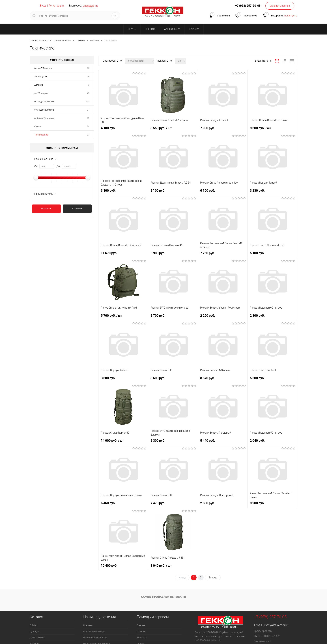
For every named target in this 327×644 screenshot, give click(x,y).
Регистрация (56, 6)
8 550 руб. (161, 128)
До (58, 166)
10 (88, 68)
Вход (43, 6)
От (36, 166)
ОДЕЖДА (150, 29)
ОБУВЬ (132, 29)
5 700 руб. (112, 315)
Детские (39, 85)
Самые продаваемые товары (163, 597)
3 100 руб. (109, 190)
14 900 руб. (113, 440)
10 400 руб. (109, 565)
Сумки (38, 126)
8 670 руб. (208, 378)
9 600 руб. (261, 128)
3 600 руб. (109, 378)
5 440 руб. (208, 440)
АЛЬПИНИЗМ (172, 29)
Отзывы (141, 631)
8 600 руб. (158, 378)
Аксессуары (41, 77)
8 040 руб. (161, 565)
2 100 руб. (158, 190)
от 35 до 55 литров (44, 110)
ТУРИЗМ (194, 29)
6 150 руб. (208, 190)
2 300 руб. (258, 315)
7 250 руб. (208, 253)
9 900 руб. (258, 503)
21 (88, 110)
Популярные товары (94, 631)
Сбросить (77, 209)
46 (88, 77)
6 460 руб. (109, 503)
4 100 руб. (109, 128)
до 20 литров (41, 93)
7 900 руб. (208, 128)
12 (88, 118)
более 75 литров (43, 68)
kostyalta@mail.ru (276, 625)
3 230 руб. (258, 190)
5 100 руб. (258, 253)
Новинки (88, 625)
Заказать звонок (280, 6)
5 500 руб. (258, 378)
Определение (90, 6)
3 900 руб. (158, 253)
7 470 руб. (158, 503)
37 (88, 135)
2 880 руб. (208, 503)
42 (88, 93)
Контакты (142, 638)
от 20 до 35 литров (44, 101)
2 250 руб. (208, 315)
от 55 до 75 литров (44, 118)
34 (88, 126)
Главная (141, 625)
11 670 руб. (109, 253)
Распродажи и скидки (95, 638)
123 (88, 101)
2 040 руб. (258, 440)
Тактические (41, 135)
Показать (46, 209)
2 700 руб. (158, 315)
